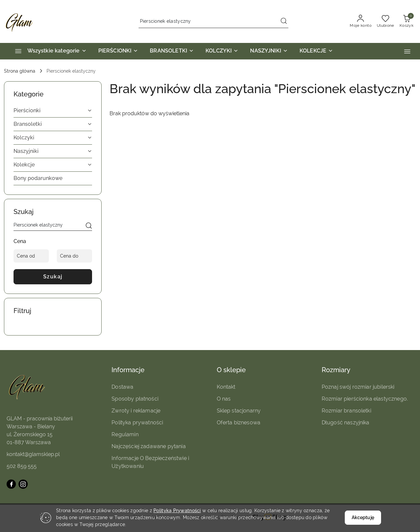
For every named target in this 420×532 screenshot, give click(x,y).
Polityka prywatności (137, 423)
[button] (407, 51)
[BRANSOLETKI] (172, 51)
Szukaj (53, 277)
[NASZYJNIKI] (269, 51)
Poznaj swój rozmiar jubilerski (358, 387)
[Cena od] (31, 256)
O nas (224, 399)
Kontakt (226, 387)
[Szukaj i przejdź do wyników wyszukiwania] (284, 21)
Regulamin (125, 434)
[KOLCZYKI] (222, 51)
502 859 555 (22, 466)
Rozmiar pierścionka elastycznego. (365, 399)
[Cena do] (74, 256)
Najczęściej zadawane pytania (148, 446)
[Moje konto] (361, 21)
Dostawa (122, 387)
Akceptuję (363, 517)
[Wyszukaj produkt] (213, 21)
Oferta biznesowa (239, 423)
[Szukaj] (89, 226)
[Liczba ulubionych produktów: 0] (386, 21)
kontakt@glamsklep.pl (33, 454)
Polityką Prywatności (177, 511)
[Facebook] (11, 484)
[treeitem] (53, 111)
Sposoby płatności (135, 399)
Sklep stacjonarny (239, 411)
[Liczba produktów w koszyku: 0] (406, 21)
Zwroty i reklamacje (136, 411)
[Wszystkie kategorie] (48, 51)
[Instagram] (23, 484)
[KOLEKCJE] (316, 51)
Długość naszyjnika (346, 423)
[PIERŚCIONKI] (118, 51)
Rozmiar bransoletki (346, 411)
